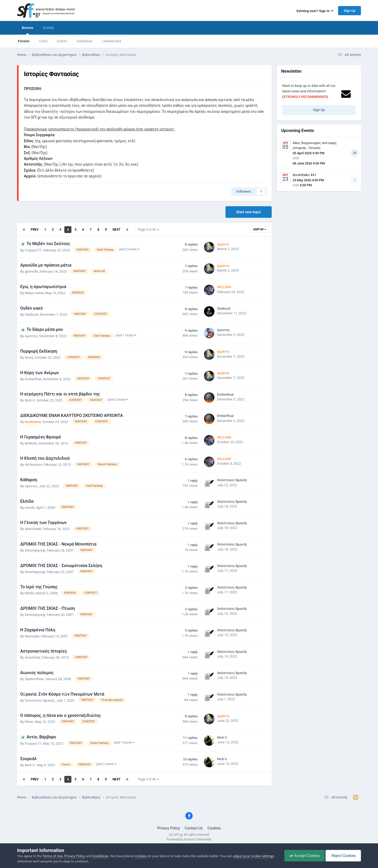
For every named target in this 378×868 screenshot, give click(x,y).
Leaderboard (111, 41)
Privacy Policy (169, 828)
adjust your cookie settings (253, 856)
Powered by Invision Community (189, 839)
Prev (35, 230)
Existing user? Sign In (315, 11)
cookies (141, 856)
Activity (48, 28)
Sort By (260, 229)
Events (62, 41)
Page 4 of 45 (149, 230)
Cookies (214, 828)
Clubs (43, 41)
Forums (24, 41)
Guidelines (85, 41)
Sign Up (350, 11)
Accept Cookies (303, 856)
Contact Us (194, 828)
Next (117, 230)
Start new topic (249, 212)
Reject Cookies (343, 856)
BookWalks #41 (304, 175)
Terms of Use (53, 856)
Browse (27, 30)
